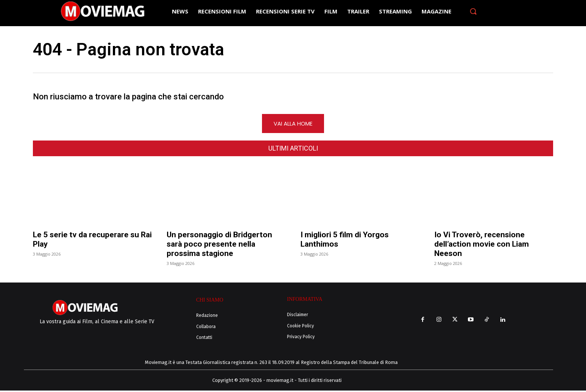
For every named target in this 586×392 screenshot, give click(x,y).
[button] (473, 11)
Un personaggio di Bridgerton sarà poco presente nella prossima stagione (219, 246)
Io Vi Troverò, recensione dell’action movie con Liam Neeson (482, 246)
